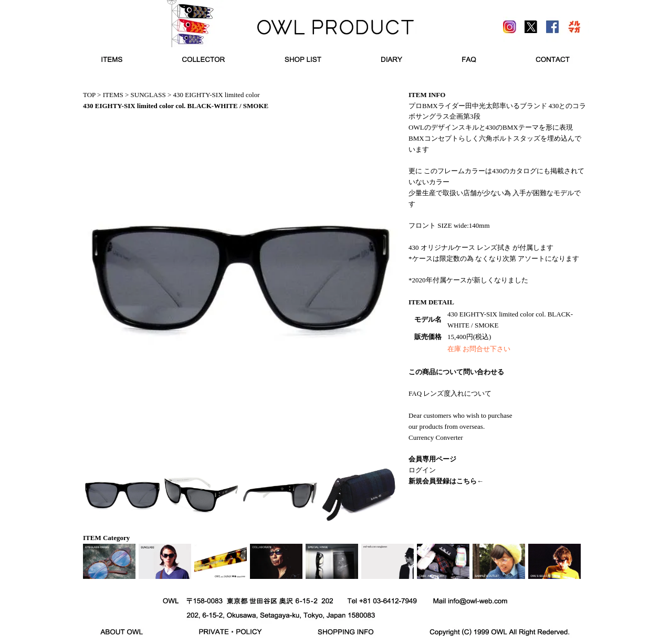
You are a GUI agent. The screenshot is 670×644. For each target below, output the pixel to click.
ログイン (422, 470)
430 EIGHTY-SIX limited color (217, 95)
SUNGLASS (148, 95)
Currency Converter (436, 437)
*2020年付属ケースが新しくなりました (468, 280)
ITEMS (113, 95)
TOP (89, 95)
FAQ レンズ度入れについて (450, 393)
